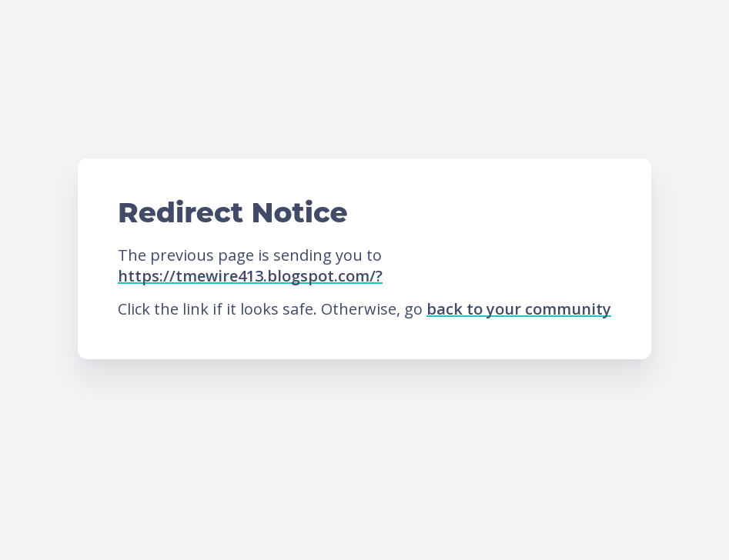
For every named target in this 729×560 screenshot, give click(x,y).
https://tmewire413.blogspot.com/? (250, 276)
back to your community (519, 309)
